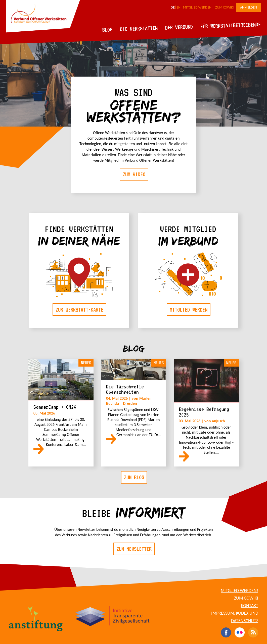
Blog (107, 30)
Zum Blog (134, 477)
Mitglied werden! (198, 8)
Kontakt (250, 606)
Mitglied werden (189, 310)
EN (179, 8)
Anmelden (249, 8)
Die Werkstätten (139, 28)
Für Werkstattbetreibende (230, 25)
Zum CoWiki (225, 8)
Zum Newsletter (134, 549)
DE (173, 8)
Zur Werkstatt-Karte (79, 310)
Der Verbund (179, 27)
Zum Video (134, 174)
